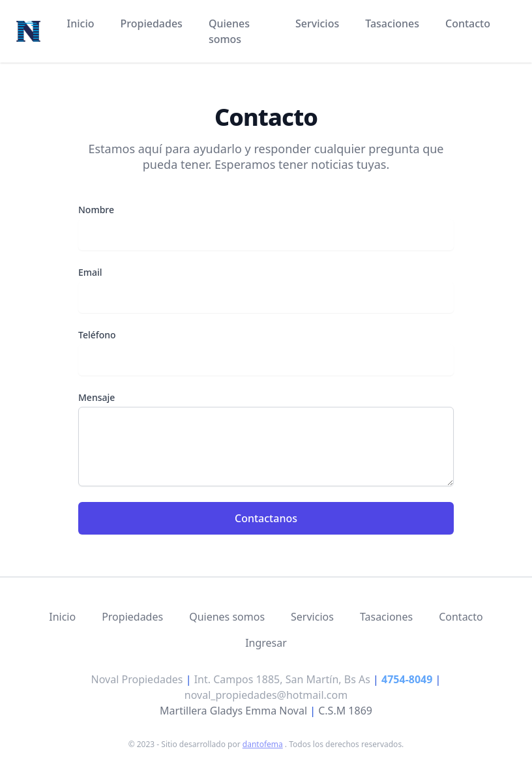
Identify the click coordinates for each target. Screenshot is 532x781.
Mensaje (96, 397)
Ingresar (266, 643)
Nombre (96, 210)
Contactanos (266, 518)
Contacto (468, 23)
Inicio (81, 23)
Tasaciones (392, 23)
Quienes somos (229, 31)
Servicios (317, 23)
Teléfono (97, 335)
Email (90, 272)
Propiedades (152, 23)
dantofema (263, 744)
